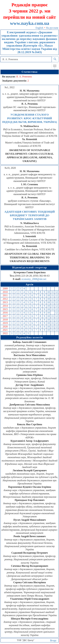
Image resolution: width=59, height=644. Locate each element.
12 (57, 292)
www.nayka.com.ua (29, 23)
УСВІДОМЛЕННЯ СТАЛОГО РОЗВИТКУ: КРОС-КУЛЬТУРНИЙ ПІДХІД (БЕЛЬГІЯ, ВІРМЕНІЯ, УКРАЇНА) (29, 118)
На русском (52, 28)
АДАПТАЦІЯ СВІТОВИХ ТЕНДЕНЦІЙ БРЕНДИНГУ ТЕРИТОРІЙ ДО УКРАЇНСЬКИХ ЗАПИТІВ (30, 215)
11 (52, 292)
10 (48, 292)
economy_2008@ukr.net (34, 279)
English (39, 28)
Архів (30, 284)
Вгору (53, 640)
